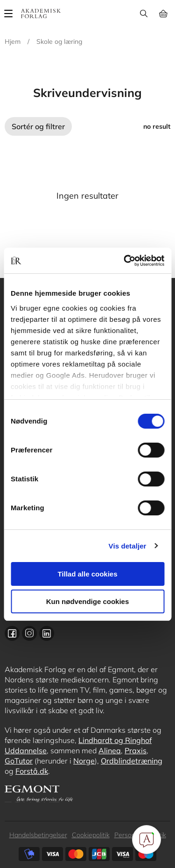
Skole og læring (59, 42)
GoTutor (19, 761)
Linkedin (47, 633)
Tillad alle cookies (87, 574)
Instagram (29, 633)
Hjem (13, 42)
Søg (143, 14)
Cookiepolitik (91, 835)
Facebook (12, 633)
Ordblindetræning (132, 761)
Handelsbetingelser (38, 835)
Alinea (110, 750)
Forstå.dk (32, 771)
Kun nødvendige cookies (88, 601)
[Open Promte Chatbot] (147, 840)
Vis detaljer (128, 546)
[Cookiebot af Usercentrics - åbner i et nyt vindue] (125, 261)
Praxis (136, 750)
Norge (84, 761)
